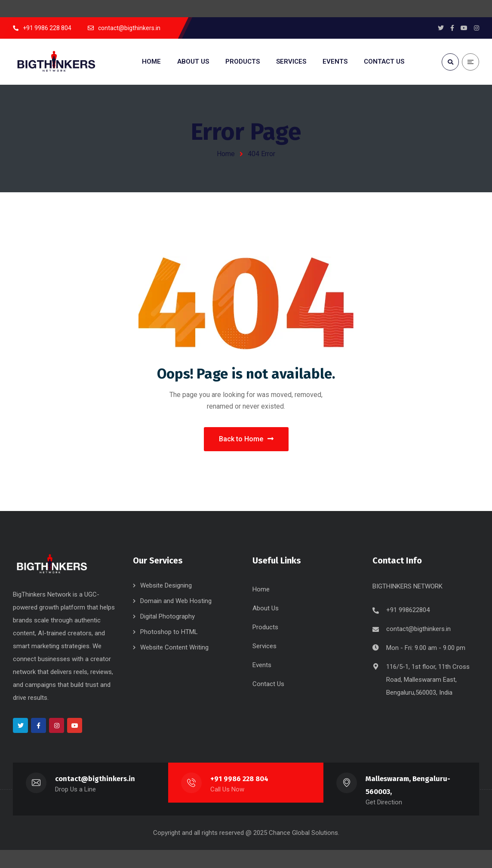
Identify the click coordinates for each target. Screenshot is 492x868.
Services (264, 647)
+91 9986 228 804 (240, 780)
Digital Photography (168, 617)
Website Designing (166, 586)
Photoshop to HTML (169, 633)
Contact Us (268, 685)
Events (262, 666)
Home (226, 154)
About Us (266, 609)
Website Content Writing (174, 648)
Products (265, 628)
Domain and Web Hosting (176, 602)
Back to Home (246, 439)
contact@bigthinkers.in (418, 630)
